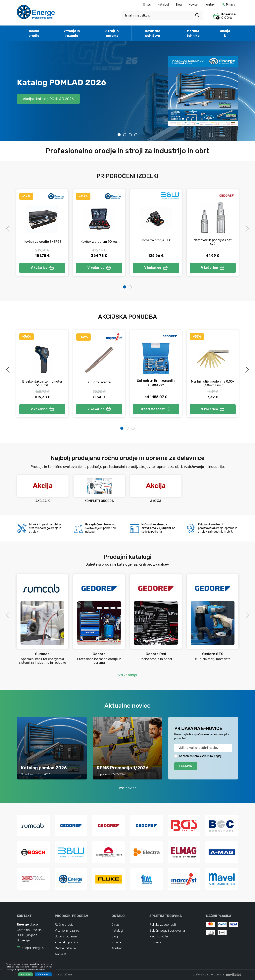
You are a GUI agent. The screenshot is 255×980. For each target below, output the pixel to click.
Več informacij (43, 974)
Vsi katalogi (128, 675)
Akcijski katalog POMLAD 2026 (48, 99)
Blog (179, 5)
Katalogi (163, 5)
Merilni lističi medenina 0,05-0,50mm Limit (213, 383)
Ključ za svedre (99, 382)
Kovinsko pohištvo (153, 33)
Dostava (155, 943)
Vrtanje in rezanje (72, 33)
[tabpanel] (127, 91)
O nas (147, 5)
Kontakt (210, 5)
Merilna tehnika (193, 33)
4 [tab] (136, 135)
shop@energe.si (33, 948)
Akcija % (225, 33)
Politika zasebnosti (163, 925)
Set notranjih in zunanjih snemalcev (156, 383)
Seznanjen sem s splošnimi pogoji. (201, 756)
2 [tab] (125, 135)
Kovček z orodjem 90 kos (99, 242)
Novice (193, 5)
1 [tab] (119, 135)
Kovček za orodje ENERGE (42, 242)
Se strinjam (25, 974)
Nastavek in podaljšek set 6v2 (213, 242)
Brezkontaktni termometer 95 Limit (42, 383)
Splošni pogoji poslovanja (167, 931)
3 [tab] (130, 135)
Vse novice (128, 788)
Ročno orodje (34, 33)
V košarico (42, 268)
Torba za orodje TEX (156, 240)
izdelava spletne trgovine (208, 975)
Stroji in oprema (112, 33)
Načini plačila (159, 937)
